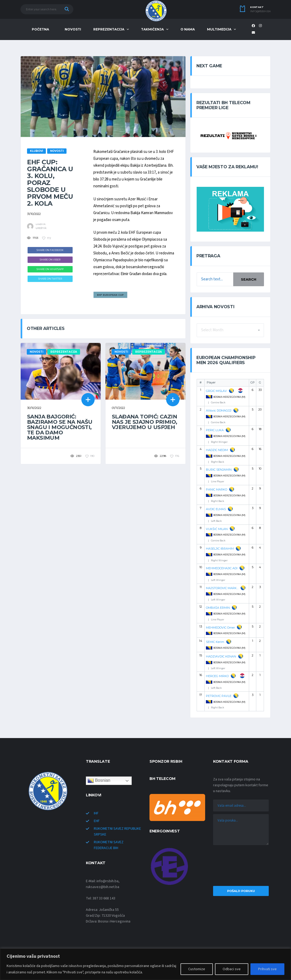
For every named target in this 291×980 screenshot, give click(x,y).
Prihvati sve (267, 969)
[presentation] (241, 867)
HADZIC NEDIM (217, 450)
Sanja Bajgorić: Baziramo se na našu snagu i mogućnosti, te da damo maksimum (60, 427)
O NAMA (188, 29)
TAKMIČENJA (152, 29)
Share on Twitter (50, 279)
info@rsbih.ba (260, 11)
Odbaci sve (232, 969)
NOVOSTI (73, 29)
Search (249, 279)
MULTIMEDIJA (219, 29)
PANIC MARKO (217, 489)
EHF (97, 821)
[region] (145, 964)
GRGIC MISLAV (216, 391)
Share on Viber (50, 260)
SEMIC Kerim (215, 642)
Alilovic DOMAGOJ (219, 410)
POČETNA (40, 29)
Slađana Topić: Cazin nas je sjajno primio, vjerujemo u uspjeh (144, 422)
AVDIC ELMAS (216, 509)
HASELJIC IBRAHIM (220, 549)
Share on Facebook (50, 250)
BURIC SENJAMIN (219, 470)
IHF (96, 813)
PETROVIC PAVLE (219, 696)
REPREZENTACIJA (109, 29)
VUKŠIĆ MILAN (217, 529)
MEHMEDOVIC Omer (220, 628)
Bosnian (99, 781)
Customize (197, 969)
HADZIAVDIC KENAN (221, 656)
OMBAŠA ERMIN (218, 608)
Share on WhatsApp (50, 269)
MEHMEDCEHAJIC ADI (222, 568)
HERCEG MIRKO (217, 676)
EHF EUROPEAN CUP (110, 295)
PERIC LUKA (215, 430)
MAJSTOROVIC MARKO (222, 588)
